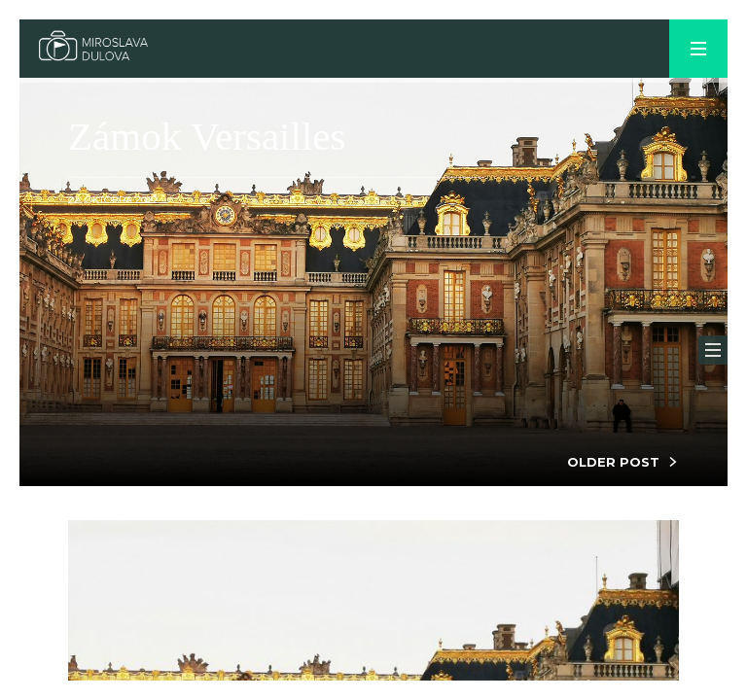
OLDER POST (613, 462)
